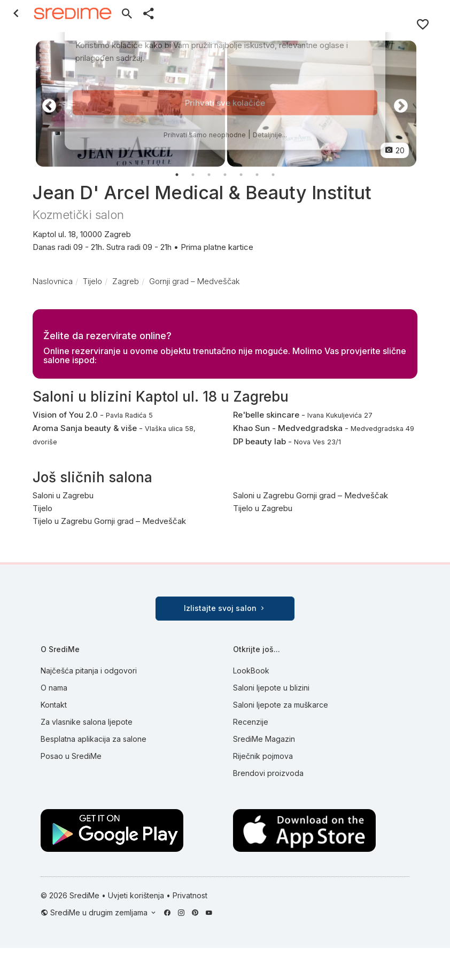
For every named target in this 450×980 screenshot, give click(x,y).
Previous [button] (46, 104)
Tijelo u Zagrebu (263, 508)
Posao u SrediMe (71, 756)
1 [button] (177, 175)
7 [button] (273, 175)
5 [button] (241, 175)
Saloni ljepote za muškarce (281, 705)
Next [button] (398, 104)
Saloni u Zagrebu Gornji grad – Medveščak (311, 495)
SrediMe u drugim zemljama (100, 912)
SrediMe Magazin (264, 739)
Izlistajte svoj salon (225, 608)
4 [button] (225, 175)
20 (395, 150)
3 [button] (209, 175)
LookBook (251, 671)
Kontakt (54, 705)
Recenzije (251, 722)
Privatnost (190, 895)
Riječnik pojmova (263, 756)
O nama (54, 688)
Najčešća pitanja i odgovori (89, 671)
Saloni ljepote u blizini (271, 688)
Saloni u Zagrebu (63, 495)
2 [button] (193, 175)
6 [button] (257, 175)
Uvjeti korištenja (136, 895)
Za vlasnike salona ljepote (87, 722)
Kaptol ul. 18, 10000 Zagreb (225, 241)
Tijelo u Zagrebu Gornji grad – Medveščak (109, 521)
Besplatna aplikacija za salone (94, 739)
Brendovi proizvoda (268, 773)
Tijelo (42, 508)
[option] (130, 104)
